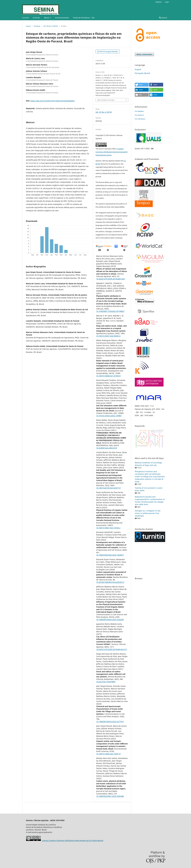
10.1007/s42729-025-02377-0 (108, 488)
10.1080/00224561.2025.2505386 (110, 796)
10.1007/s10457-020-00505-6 (108, 336)
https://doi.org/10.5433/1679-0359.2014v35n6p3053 (52, 101)
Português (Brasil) (142, 73)
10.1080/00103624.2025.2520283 (110, 620)
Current (25, 18)
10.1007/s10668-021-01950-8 (108, 376)
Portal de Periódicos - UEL (84, 18)
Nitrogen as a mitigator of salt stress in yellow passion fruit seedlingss (148, 513)
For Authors (139, 115)
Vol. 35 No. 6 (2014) (51, 26)
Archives (36, 18)
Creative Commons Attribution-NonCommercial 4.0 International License (112, 152)
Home (28, 26)
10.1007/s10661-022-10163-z (108, 528)
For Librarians (140, 119)
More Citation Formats (106, 100)
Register (159, 2)
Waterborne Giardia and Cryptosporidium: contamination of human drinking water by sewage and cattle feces (150, 501)
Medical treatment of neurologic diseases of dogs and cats (149, 464)
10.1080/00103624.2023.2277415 (110, 722)
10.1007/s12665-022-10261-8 (108, 754)
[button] (142, 85)
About (47, 18)
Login (167, 2)
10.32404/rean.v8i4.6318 (107, 448)
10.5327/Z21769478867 (106, 682)
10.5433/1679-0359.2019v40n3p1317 (112, 649)
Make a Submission (144, 54)
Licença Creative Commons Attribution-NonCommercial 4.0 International (73, 840)
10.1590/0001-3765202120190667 (110, 311)
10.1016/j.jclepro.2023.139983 (109, 416)
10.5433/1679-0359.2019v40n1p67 (111, 279)
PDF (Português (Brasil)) (108, 52)
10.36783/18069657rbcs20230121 (110, 582)
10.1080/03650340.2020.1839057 (110, 555)
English (138, 69)
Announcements (62, 18)
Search (163, 18)
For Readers (139, 111)
